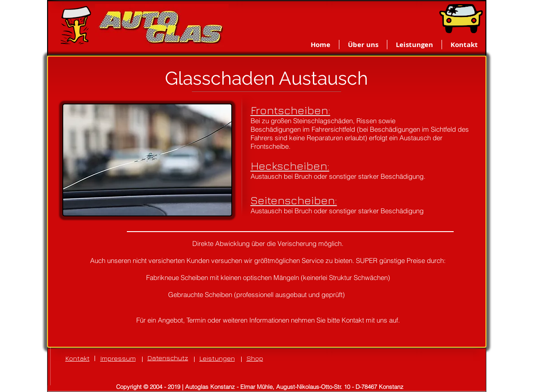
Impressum (118, 358)
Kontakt (78, 358)
